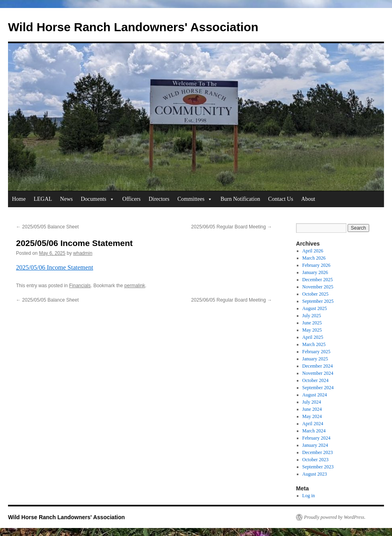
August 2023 (315, 474)
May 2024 (312, 416)
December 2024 (318, 366)
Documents (98, 199)
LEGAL (43, 199)
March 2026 (314, 258)
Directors (159, 199)
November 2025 (318, 287)
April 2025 (313, 337)
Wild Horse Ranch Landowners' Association (133, 27)
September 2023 (318, 467)
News (66, 199)
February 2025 (316, 352)
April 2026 (313, 251)
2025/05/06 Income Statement (55, 267)
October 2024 (316, 380)
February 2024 (316, 438)
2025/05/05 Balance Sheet (47, 227)
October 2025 (316, 294)
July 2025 (312, 316)
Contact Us (281, 199)
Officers (132, 199)
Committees (195, 199)
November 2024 (318, 373)
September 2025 (318, 301)
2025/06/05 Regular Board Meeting (232, 227)
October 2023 (316, 460)
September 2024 (318, 388)
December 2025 (318, 280)
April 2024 (313, 424)
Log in (309, 496)
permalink (135, 286)
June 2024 (312, 409)
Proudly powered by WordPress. (335, 517)
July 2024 (312, 402)
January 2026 (315, 272)
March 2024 (314, 431)
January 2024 (315, 445)
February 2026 (316, 265)
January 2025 (315, 359)
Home (19, 199)
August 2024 (315, 395)
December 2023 (318, 452)
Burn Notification (240, 199)
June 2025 (312, 323)
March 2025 (314, 344)
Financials (80, 286)
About (308, 199)
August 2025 (315, 308)
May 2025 (312, 330)
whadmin (83, 253)
